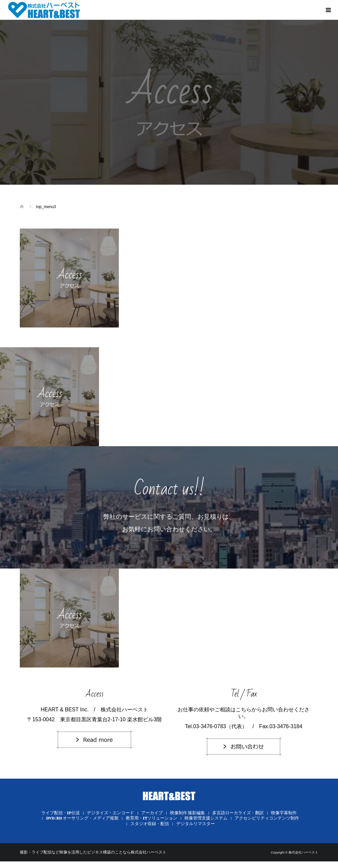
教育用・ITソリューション (152, 818)
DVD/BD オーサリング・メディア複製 (82, 818)
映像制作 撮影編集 (187, 813)
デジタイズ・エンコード (110, 813)
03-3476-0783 (210, 726)
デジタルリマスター (196, 824)
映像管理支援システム (206, 818)
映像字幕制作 (284, 813)
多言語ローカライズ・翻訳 (238, 813)
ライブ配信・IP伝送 (61, 813)
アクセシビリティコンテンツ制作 (267, 818)
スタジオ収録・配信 (150, 824)
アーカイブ (152, 813)
